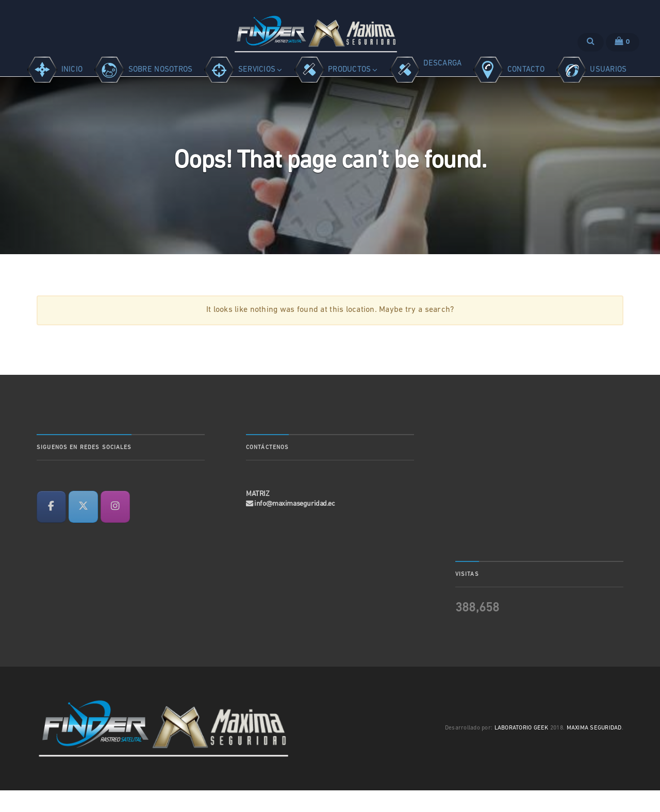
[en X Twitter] (83, 528)
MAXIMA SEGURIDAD (594, 750)
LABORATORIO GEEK (522, 750)
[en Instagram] (115, 528)
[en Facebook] (51, 528)
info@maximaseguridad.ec (294, 525)
